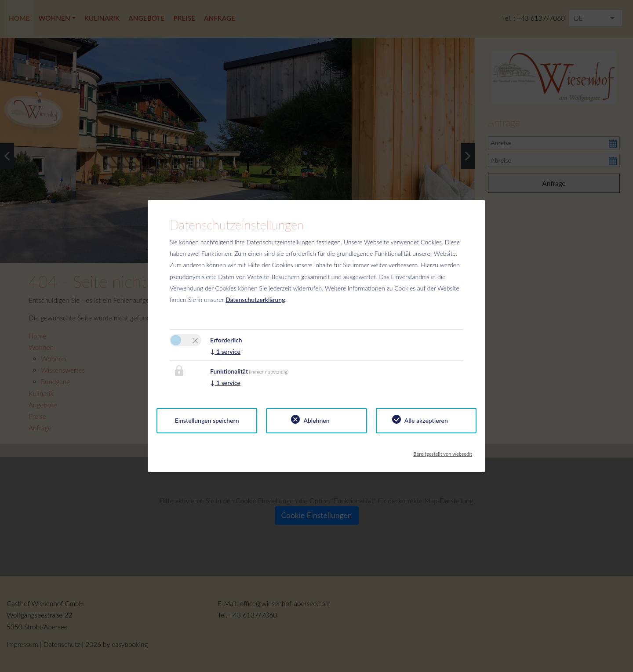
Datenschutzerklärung (255, 300)
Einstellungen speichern (207, 420)
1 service (225, 351)
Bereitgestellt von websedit (443, 451)
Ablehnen (316, 420)
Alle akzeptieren (426, 420)
